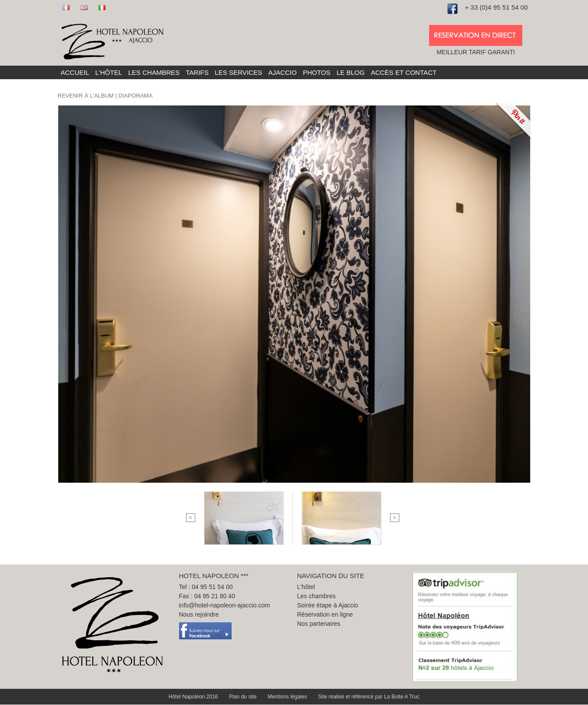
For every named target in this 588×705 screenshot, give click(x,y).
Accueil (75, 72)
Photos (317, 72)
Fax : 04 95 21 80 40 (207, 596)
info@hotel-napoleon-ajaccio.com (225, 605)
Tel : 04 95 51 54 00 (206, 587)
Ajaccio (283, 72)
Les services (239, 72)
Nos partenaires (319, 624)
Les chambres (154, 72)
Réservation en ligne (325, 614)
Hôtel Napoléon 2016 (194, 697)
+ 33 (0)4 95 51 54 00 (496, 7)
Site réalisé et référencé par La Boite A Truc (369, 697)
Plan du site (243, 697)
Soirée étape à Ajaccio (328, 605)
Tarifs (197, 72)
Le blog (351, 72)
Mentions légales (288, 697)
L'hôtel (109, 72)
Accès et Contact (404, 72)
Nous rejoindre (199, 614)
